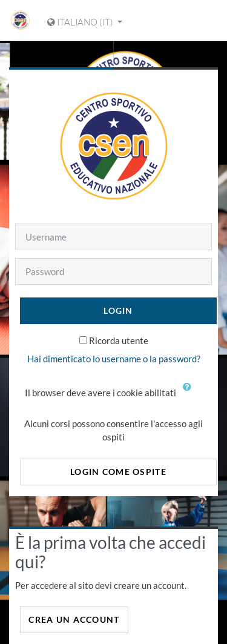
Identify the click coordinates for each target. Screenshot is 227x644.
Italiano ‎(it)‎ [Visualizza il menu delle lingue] (81, 22)
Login (118, 310)
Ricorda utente (119, 340)
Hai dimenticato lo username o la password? (114, 359)
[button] (190, 394)
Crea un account (74, 619)
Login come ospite (118, 472)
